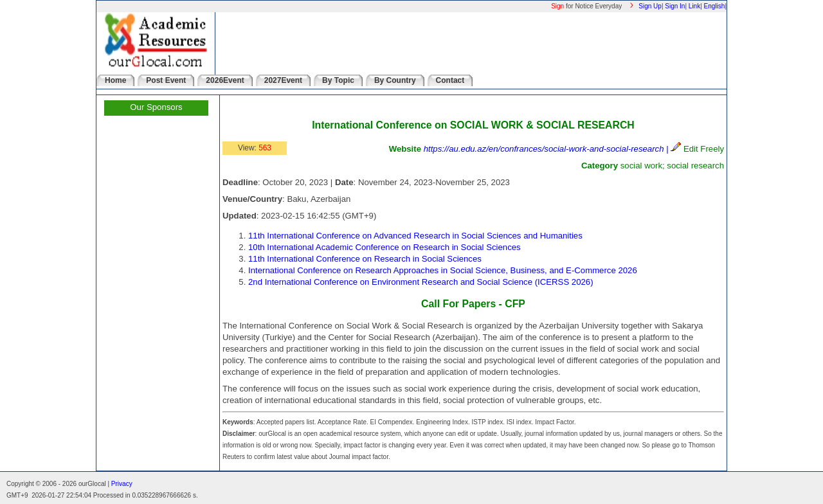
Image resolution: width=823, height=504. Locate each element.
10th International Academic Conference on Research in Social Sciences (384, 247)
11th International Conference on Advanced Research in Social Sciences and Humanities (415, 236)
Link (694, 6)
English (715, 6)
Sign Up (650, 6)
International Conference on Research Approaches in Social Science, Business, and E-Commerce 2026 (443, 270)
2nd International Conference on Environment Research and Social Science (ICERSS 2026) (421, 282)
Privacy (122, 484)
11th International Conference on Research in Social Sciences (365, 259)
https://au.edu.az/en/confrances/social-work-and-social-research (544, 149)
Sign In (675, 6)
